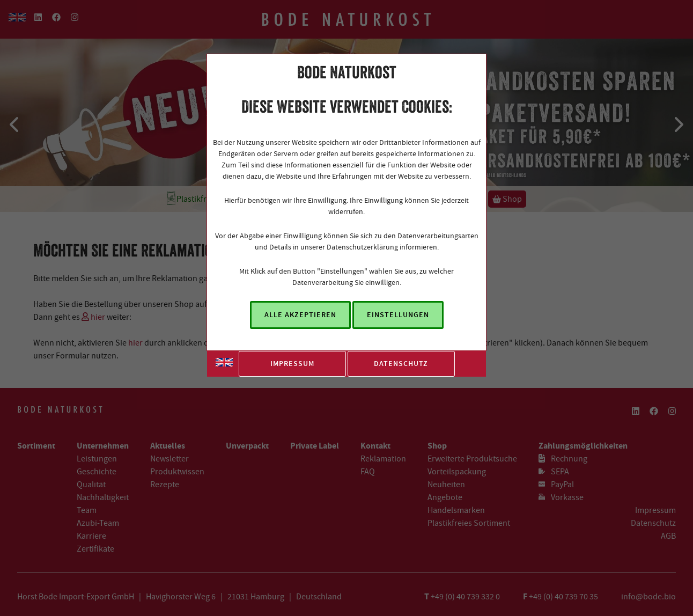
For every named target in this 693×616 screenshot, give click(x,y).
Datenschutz (401, 364)
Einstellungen (398, 315)
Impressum (292, 364)
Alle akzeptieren (300, 315)
